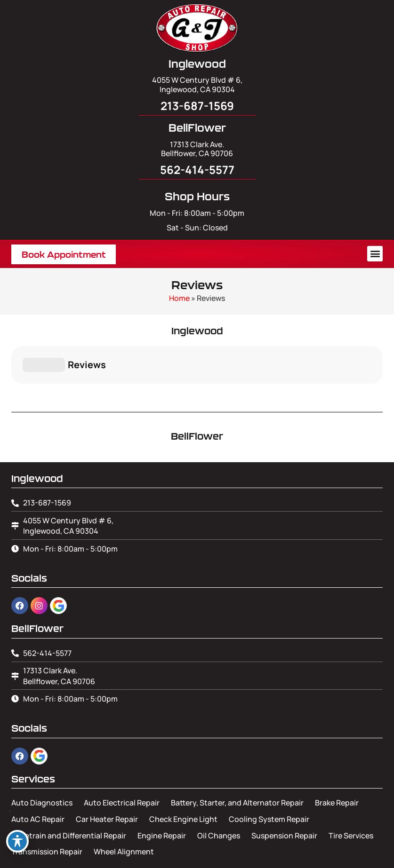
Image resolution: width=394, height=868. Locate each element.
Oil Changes (219, 789)
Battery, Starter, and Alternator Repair (237, 756)
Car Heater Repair (107, 772)
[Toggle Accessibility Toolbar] (17, 841)
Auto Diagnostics (42, 756)
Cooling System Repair (269, 772)
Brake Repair (337, 756)
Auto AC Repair (38, 772)
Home (179, 298)
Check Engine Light (183, 772)
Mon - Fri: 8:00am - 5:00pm (197, 213)
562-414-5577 (197, 170)
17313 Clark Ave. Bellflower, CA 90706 (197, 149)
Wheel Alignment (124, 805)
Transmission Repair (47, 805)
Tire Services (351, 789)
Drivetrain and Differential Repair (69, 789)
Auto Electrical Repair (122, 756)
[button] (375, 254)
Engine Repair (162, 789)
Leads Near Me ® (229, 842)
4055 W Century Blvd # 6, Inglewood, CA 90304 (197, 84)
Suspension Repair (284, 789)
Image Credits (197, 857)
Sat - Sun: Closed (197, 228)
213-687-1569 (197, 106)
